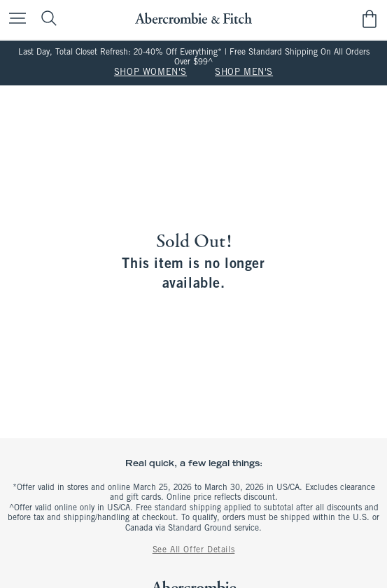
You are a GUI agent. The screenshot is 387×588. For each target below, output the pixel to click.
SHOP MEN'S (244, 73)
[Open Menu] (14, 19)
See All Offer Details (194, 550)
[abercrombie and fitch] (193, 19)
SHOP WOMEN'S (150, 73)
